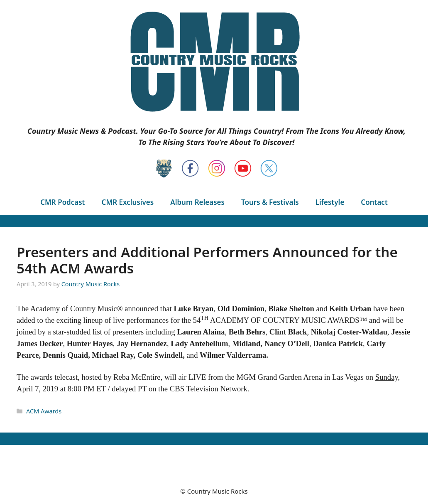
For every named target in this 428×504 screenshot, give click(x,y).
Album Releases (197, 202)
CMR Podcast (62, 202)
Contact (374, 202)
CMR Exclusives (128, 202)
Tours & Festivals (270, 202)
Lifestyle (330, 202)
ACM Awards (44, 411)
